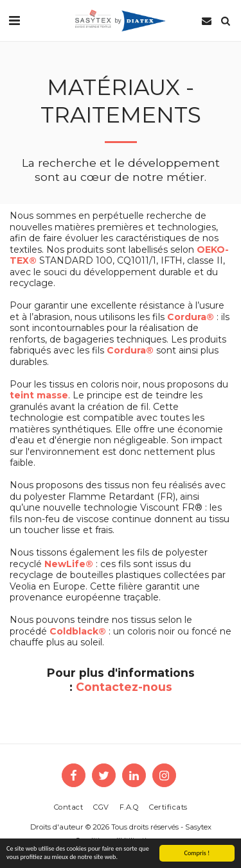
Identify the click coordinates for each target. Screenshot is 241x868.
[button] (14, 21)
